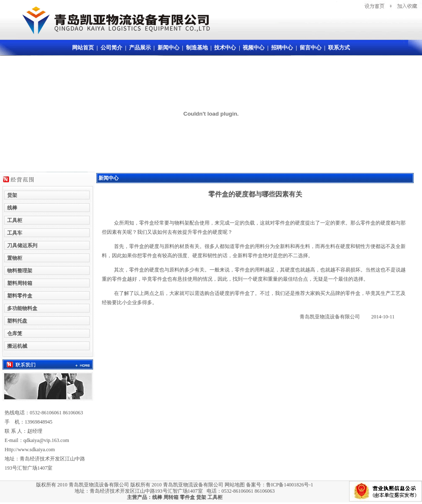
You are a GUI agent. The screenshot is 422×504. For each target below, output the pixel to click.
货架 (201, 497)
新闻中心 (168, 48)
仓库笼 (15, 333)
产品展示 (140, 48)
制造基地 (197, 48)
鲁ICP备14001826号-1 (290, 485)
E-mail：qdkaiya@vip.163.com (37, 440)
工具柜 (215, 497)
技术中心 (225, 48)
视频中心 (254, 48)
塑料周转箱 (20, 283)
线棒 (157, 497)
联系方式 (339, 48)
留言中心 (311, 48)
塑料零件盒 (20, 296)
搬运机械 (17, 346)
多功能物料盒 (22, 308)
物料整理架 (20, 271)
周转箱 (171, 497)
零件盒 (187, 497)
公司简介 (111, 48)
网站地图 (235, 485)
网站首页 (83, 48)
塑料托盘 (17, 321)
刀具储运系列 (22, 246)
